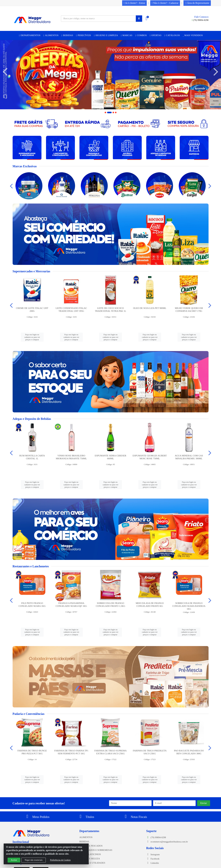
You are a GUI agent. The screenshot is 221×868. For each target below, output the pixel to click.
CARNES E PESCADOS (91, 846)
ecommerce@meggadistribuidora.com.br (167, 842)
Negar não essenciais (33, 860)
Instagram (153, 854)
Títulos (86, 817)
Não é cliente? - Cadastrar (165, 3)
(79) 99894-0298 (200, 20)
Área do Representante (197, 3)
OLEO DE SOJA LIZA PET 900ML (150, 308)
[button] (105, 112)
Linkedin (153, 863)
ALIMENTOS (86, 837)
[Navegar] (5, 72)
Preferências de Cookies (60, 860)
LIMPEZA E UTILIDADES (92, 863)
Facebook (153, 859)
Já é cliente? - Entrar (134, 3)
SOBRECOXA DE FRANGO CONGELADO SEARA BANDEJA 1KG (189, 606)
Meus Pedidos (37, 817)
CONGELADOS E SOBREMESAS (96, 850)
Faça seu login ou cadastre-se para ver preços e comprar (32, 337)
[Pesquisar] (139, 19)
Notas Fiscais (135, 817)
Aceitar (14, 860)
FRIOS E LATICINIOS (90, 854)
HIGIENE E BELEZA (90, 859)
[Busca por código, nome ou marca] (98, 19)
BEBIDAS (84, 842)
